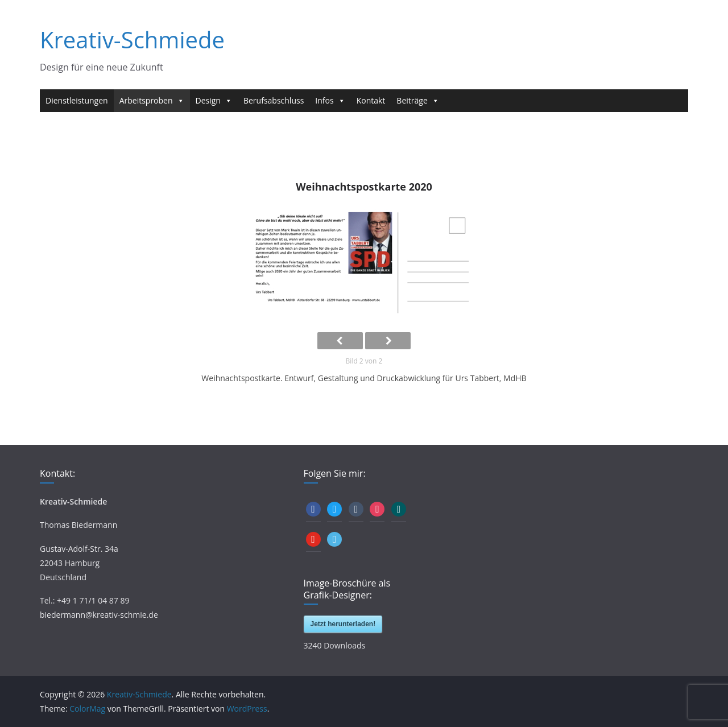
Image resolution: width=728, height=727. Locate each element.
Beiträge (417, 101)
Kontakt (371, 100)
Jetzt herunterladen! (343, 624)
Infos (330, 101)
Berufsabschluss (274, 100)
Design (214, 101)
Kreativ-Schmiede (132, 40)
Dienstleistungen (77, 100)
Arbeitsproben (152, 101)
